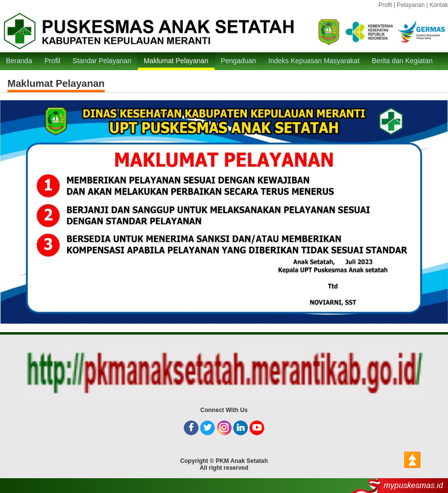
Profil (385, 5)
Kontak (439, 5)
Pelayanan (411, 5)
